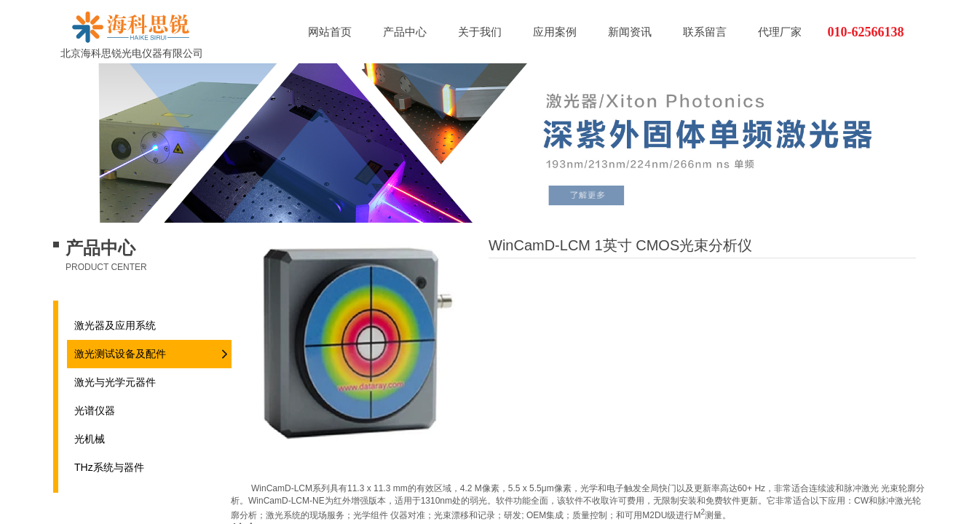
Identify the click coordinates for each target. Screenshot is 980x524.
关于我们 (480, 32)
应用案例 (555, 32)
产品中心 (405, 32)
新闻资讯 (630, 32)
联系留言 (705, 32)
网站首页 (330, 32)
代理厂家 (780, 32)
